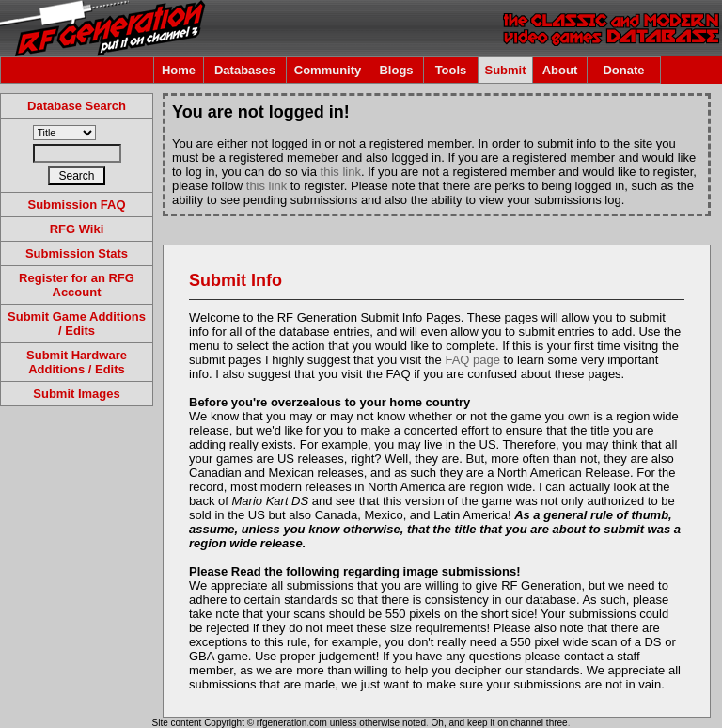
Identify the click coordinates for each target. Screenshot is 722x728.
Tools (451, 70)
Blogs (396, 70)
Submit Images (76, 394)
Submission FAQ (76, 205)
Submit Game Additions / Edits (77, 324)
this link (341, 172)
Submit (505, 70)
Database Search (77, 106)
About (560, 70)
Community (328, 70)
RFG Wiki (77, 229)
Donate (623, 70)
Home (179, 70)
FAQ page (472, 360)
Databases (245, 70)
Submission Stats (77, 253)
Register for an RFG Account (77, 285)
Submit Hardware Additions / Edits (77, 362)
